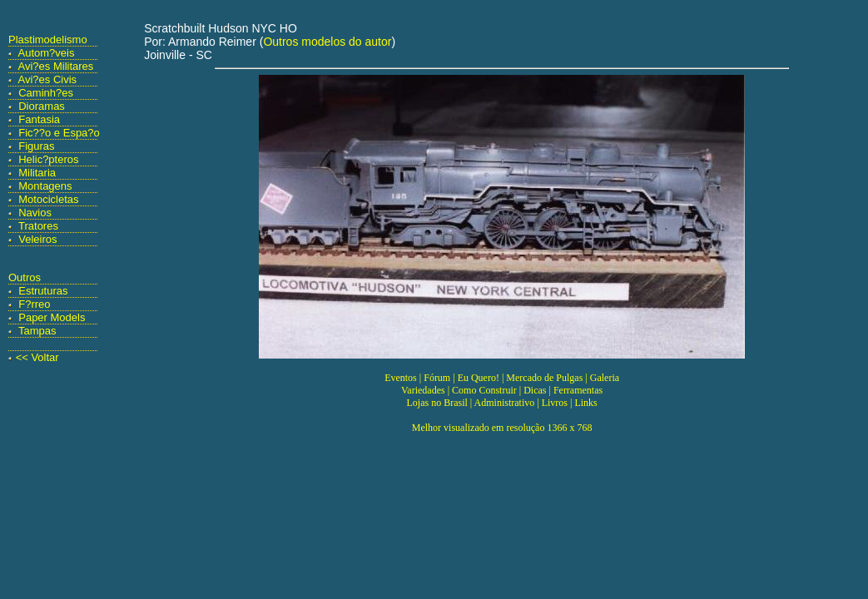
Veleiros (37, 239)
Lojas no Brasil (436, 403)
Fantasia (39, 119)
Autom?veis (47, 53)
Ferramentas (578, 390)
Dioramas (42, 106)
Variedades (423, 390)
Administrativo (505, 403)
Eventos (401, 378)
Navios (35, 213)
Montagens (45, 186)
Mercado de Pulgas (544, 378)
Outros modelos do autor (327, 42)
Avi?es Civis (48, 79)
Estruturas (43, 291)
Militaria (37, 173)
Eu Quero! (479, 378)
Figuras (36, 146)
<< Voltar (37, 357)
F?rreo (34, 304)
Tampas (37, 331)
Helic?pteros (48, 159)
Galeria (605, 378)
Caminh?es (46, 93)
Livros (555, 403)
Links (585, 403)
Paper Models (52, 317)
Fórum (437, 378)
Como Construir (484, 390)
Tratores (38, 226)
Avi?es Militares (56, 66)
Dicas (535, 390)
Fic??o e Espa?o (59, 133)
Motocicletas (48, 199)
